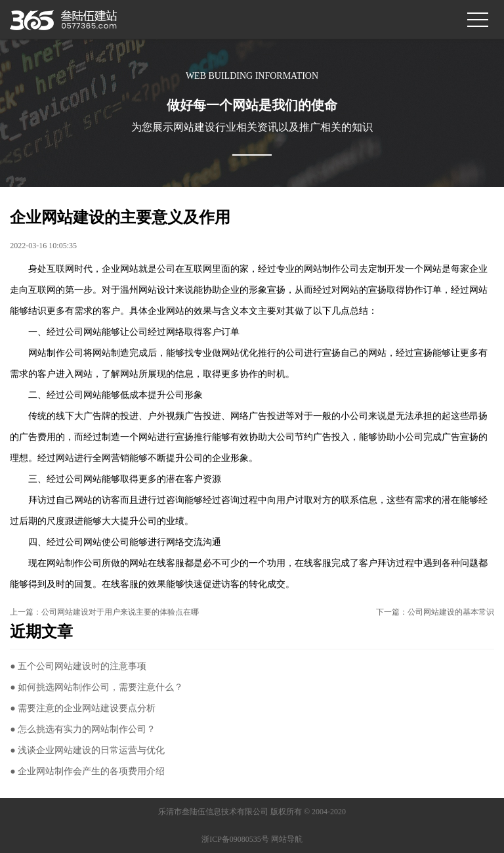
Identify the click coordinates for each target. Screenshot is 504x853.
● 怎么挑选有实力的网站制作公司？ (83, 729)
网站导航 (287, 839)
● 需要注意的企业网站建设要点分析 (83, 708)
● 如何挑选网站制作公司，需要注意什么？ (96, 687)
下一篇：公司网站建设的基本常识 (435, 612)
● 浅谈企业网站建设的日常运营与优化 (87, 750)
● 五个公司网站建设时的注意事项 (78, 666)
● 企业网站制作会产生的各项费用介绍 (87, 771)
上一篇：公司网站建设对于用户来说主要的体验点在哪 (104, 612)
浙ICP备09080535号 (235, 839)
